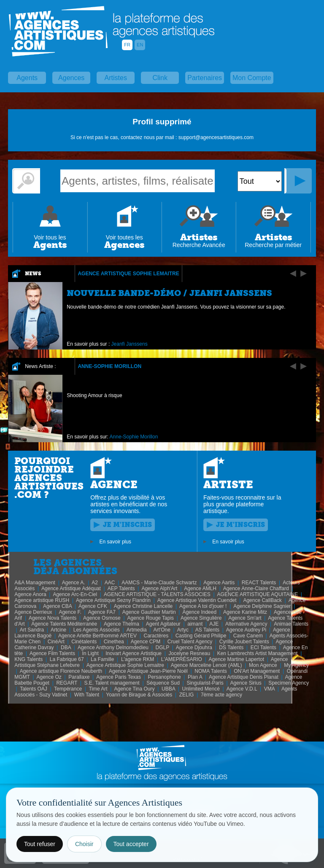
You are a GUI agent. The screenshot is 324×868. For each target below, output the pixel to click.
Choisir (84, 844)
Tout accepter (131, 844)
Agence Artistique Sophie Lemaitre (128, 274)
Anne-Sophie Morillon (109, 366)
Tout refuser (40, 844)
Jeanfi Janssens (130, 344)
